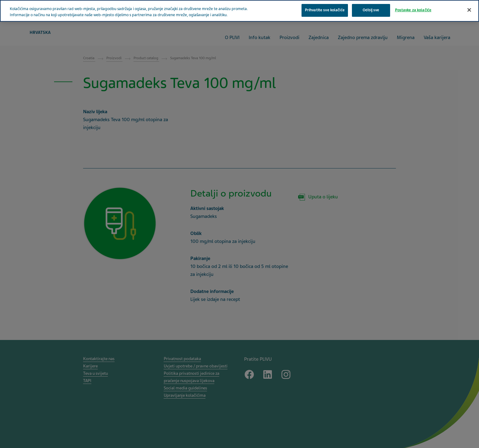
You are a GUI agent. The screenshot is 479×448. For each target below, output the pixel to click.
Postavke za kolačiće (413, 10)
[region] (239, 11)
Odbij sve (371, 10)
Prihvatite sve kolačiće (325, 10)
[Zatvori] (469, 10)
